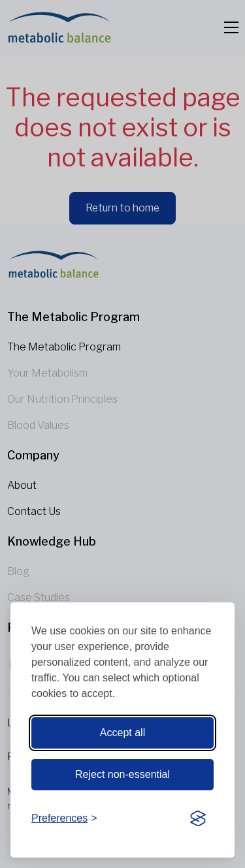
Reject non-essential (122, 774)
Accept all (122, 733)
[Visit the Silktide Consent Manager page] (198, 819)
